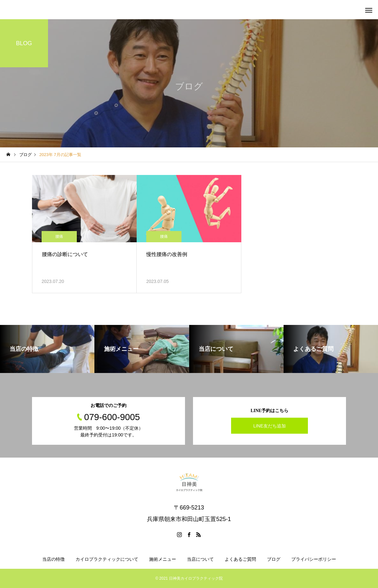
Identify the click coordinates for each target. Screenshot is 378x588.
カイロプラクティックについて (107, 559)
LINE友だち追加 (269, 426)
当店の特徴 (53, 559)
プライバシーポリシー (314, 559)
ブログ (274, 559)
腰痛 (59, 236)
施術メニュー (163, 559)
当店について (200, 559)
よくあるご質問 (240, 559)
